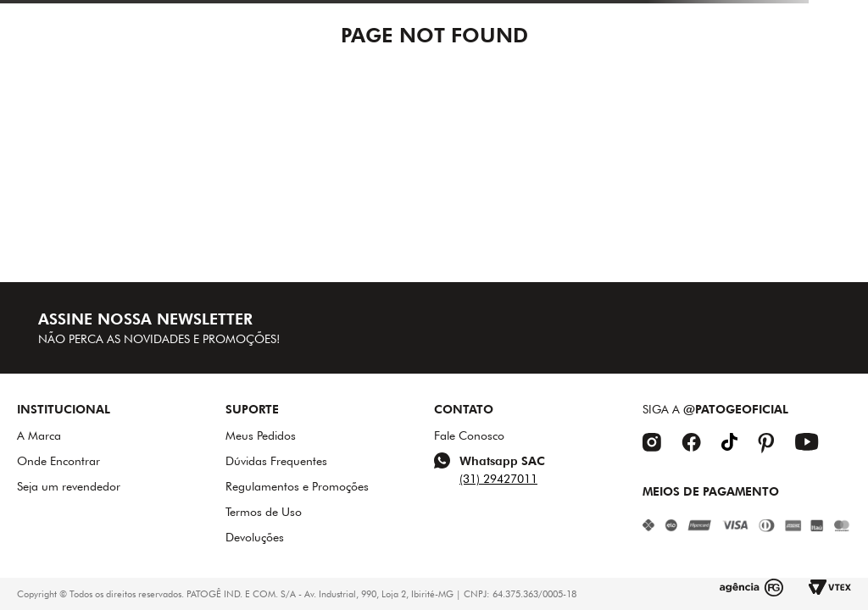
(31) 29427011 (498, 479)
